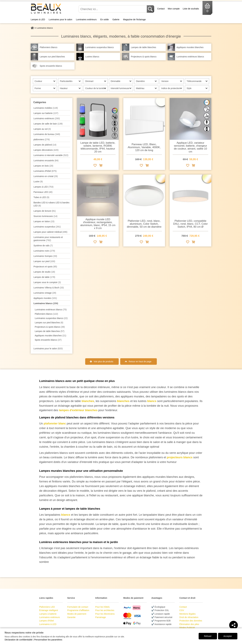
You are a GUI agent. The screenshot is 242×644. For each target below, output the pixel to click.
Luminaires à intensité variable (51, 155)
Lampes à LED (38, 19)
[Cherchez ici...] (113, 9)
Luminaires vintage (45, 293)
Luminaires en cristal (46, 176)
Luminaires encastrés (46, 160)
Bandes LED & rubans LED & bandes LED (51, 204)
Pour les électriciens (105, 614)
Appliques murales (45, 298)
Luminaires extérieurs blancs (51, 310)
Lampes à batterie (48, 614)
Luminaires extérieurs (86, 19)
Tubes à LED (41, 197)
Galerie (116, 19)
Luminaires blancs (46, 303)
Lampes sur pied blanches (49, 323)
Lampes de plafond (45, 145)
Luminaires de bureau (47, 134)
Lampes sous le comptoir (47, 282)
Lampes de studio (44, 272)
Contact (161, 9)
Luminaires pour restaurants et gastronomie (48, 239)
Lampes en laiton (44, 221)
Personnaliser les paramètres (48, 640)
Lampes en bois (43, 166)
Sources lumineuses (45, 216)
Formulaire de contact (78, 607)
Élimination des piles (189, 624)
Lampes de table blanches (50, 331)
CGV (182, 610)
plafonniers (42, 139)
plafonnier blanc (55, 423)
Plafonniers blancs (46, 314)
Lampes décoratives (46, 150)
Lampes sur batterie (46, 113)
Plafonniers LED (47, 607)
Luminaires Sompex (45, 256)
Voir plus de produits (103, 362)
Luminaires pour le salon (61, 19)
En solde (104, 19)
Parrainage (101, 617)
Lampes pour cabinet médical (50, 232)
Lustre (38, 182)
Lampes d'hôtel (47, 621)
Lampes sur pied (44, 261)
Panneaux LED (43, 192)
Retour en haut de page (140, 362)
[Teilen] (234, 625)
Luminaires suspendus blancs (51, 318)
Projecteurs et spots (45, 267)
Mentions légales (187, 614)
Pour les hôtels (102, 607)
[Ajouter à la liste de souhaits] (95, 166)
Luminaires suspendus (47, 227)
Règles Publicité (187, 628)
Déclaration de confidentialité (19, 640)
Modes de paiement (77, 614)
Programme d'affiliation (78, 610)
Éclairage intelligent (49, 610)
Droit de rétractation (189, 617)
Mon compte (174, 9)
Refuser (208, 636)
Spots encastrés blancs (48, 340)
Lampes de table (44, 277)
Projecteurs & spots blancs (50, 327)
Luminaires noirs (44, 251)
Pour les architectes (105, 610)
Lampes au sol (42, 129)
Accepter (228, 636)
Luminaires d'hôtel (45, 171)
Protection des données (191, 621)
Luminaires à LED (48, 624)
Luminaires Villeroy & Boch (49, 288)
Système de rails (43, 246)
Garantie (71, 617)
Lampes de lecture (45, 211)
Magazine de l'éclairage (135, 19)
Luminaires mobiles (46, 108)
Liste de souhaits (191, 9)
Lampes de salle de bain (48, 124)
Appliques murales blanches (50, 336)
